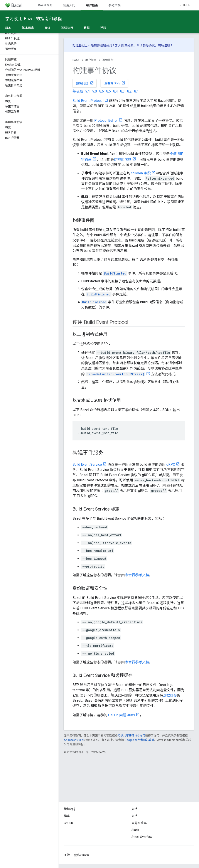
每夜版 (78, 91)
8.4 (116, 91)
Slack (135, 830)
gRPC (171, 464)
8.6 (102, 91)
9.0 (95, 91)
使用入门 (69, 5)
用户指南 (91, 60)
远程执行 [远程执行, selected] (67, 28)
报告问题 (85, 83)
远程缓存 (170, 695)
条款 (67, 855)
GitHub (185, 5)
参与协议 (149, 45)
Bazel (76, 60)
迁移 (103, 28)
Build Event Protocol (88, 101)
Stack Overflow (142, 837)
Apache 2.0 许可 (74, 740)
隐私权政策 (82, 855)
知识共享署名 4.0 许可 (131, 736)
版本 (8, 28)
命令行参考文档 (137, 575)
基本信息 (28, 28)
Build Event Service (87, 464)
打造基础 (79, 45)
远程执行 (108, 60)
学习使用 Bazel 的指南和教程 (34, 19)
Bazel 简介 (45, 5)
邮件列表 (127, 45)
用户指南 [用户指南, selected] (92, 5)
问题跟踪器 (139, 823)
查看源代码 (115, 83)
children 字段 (141, 173)
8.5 (109, 91)
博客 (67, 816)
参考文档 (115, 5)
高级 (47, 28)
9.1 (88, 91)
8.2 (129, 91)
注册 (167, 45)
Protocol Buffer (106, 121)
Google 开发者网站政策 (139, 740)
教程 (87, 28)
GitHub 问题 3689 (122, 715)
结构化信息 (123, 159)
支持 (135, 816)
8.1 (136, 91)
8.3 (122, 91)
